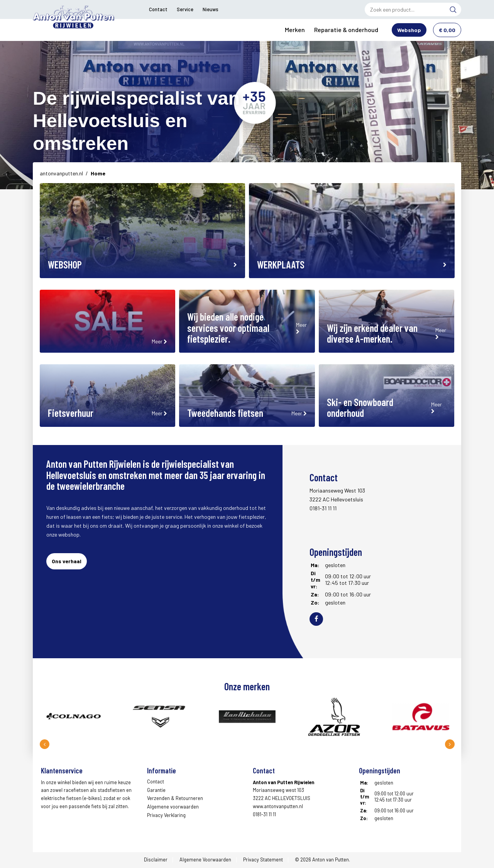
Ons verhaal (67, 562)
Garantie (156, 790)
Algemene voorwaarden (173, 807)
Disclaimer (156, 860)
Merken (295, 30)
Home (98, 174)
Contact (158, 9)
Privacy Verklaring (166, 816)
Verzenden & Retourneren (175, 799)
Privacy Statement (263, 860)
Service (185, 9)
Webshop (409, 30)
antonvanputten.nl (61, 174)
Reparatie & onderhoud (346, 30)
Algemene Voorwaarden (205, 860)
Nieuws (211, 9)
